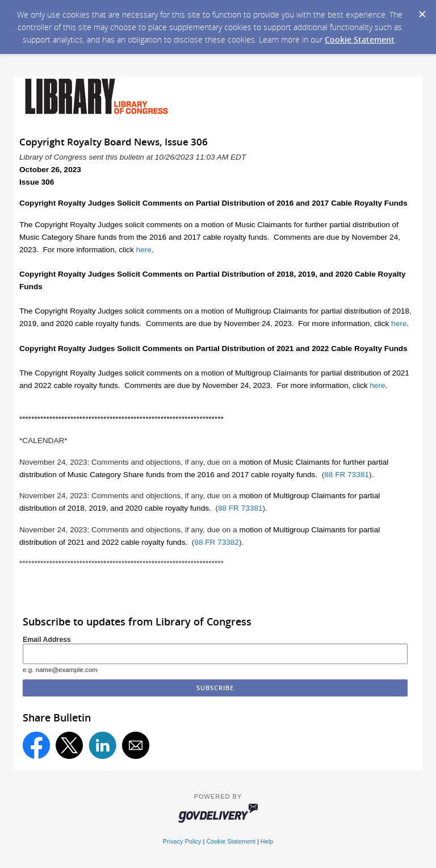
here (144, 250)
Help (267, 841)
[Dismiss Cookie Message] (422, 11)
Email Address (47, 640)
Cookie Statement (360, 39)
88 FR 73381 (347, 475)
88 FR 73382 (217, 542)
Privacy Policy (182, 841)
